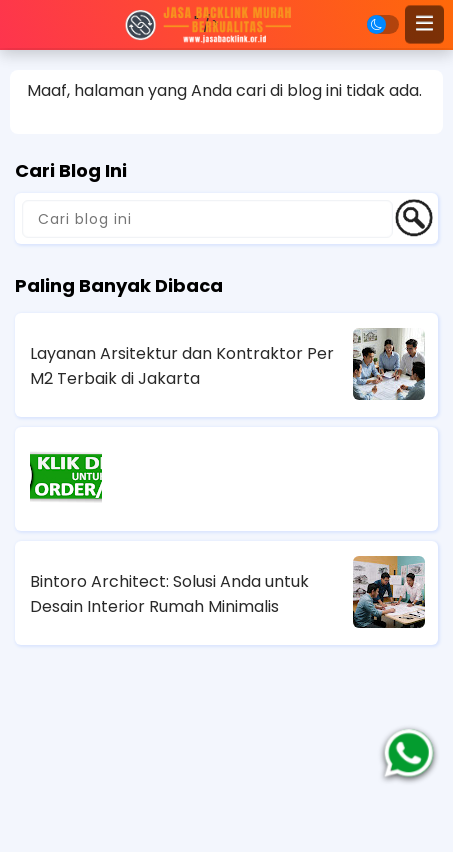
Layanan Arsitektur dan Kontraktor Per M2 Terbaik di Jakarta (182, 366)
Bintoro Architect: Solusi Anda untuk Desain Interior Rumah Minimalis (169, 594)
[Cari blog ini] (207, 219)
